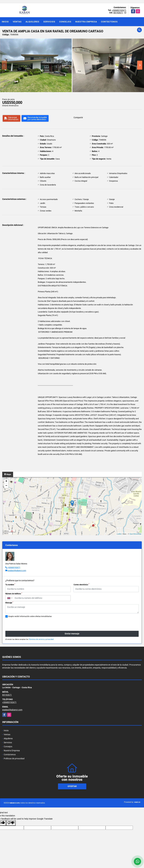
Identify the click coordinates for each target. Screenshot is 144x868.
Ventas (17, 22)
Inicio (5, 22)
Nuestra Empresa (86, 22)
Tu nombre (10, 585)
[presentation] (21, 623)
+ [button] (6, 481)
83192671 (118, 13)
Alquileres (32, 22)
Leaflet (119, 534)
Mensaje (9, 603)
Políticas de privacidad (14, 759)
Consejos (65, 22)
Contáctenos (109, 22)
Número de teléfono (14, 594)
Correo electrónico (81, 585)
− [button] (6, 486)
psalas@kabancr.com (17, 570)
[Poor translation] (11, 823)
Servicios (49, 22)
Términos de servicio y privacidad (41, 639)
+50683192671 (119, 10)
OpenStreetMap (135, 534)
